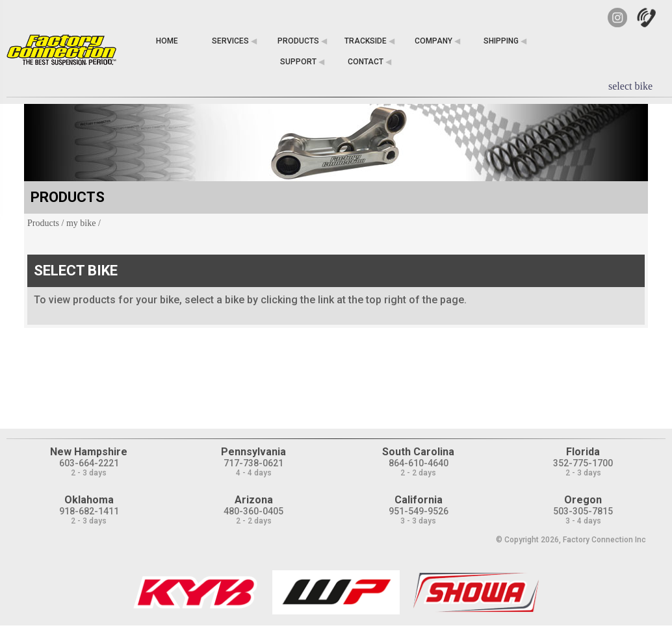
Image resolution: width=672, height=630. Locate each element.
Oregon (583, 500)
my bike (81, 223)
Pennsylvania (253, 452)
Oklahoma (89, 500)
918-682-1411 (89, 511)
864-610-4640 (419, 463)
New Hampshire (89, 452)
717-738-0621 (253, 463)
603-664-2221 (89, 463)
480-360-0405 (253, 511)
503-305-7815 (583, 511)
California (419, 500)
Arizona (254, 500)
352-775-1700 (583, 463)
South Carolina (418, 452)
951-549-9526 (419, 511)
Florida (583, 452)
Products (43, 223)
